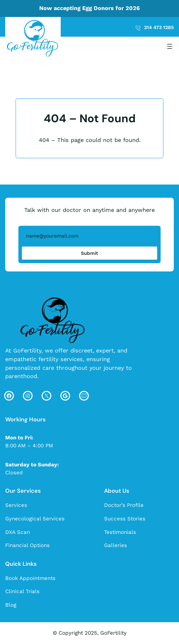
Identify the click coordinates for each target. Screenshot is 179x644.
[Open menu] (170, 46)
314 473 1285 (159, 27)
